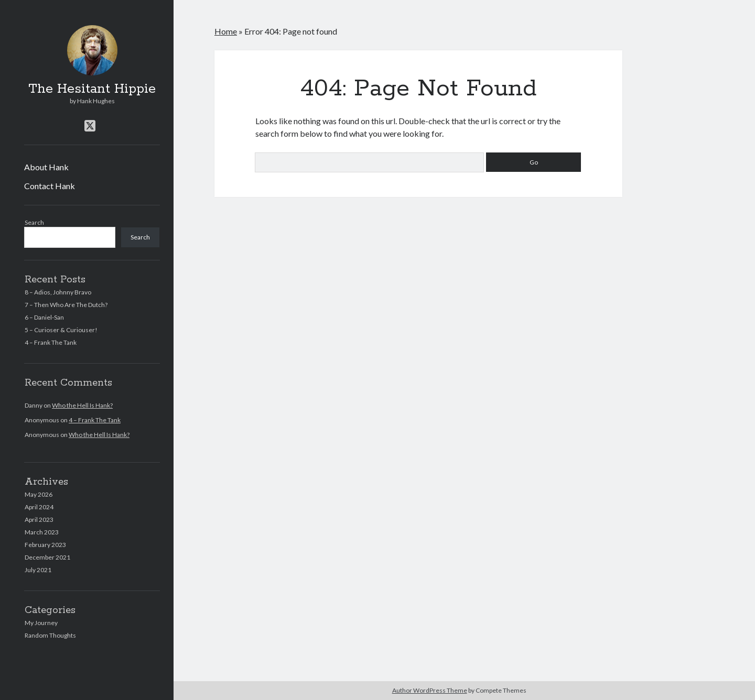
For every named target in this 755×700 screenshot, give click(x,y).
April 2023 (39, 519)
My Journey (41, 623)
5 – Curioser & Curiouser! (61, 330)
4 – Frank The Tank (51, 342)
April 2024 (39, 507)
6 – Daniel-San (44, 317)
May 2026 (39, 494)
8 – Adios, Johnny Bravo (58, 292)
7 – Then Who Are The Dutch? (66, 305)
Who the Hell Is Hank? (82, 405)
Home (226, 31)
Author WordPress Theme (430, 690)
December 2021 (47, 557)
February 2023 (45, 545)
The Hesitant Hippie (92, 89)
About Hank (46, 167)
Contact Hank (50, 186)
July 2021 (38, 570)
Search (34, 222)
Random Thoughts (50, 635)
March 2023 (42, 532)
